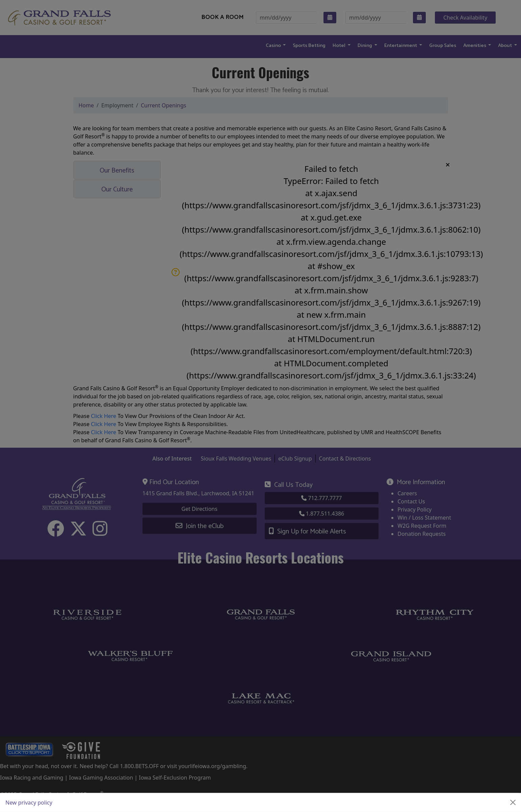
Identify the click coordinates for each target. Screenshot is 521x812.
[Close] (513, 803)
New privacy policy (29, 803)
